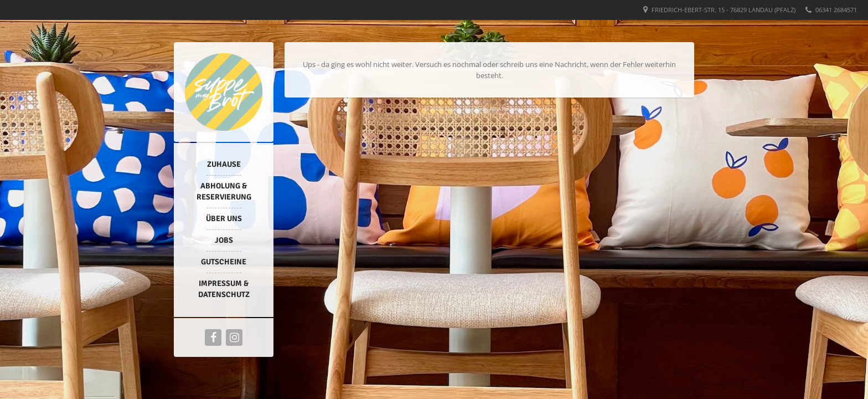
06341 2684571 (836, 10)
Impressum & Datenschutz (224, 289)
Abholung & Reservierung (224, 191)
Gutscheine (224, 262)
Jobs (224, 240)
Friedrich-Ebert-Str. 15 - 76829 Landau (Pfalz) (724, 10)
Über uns (224, 219)
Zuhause (224, 164)
